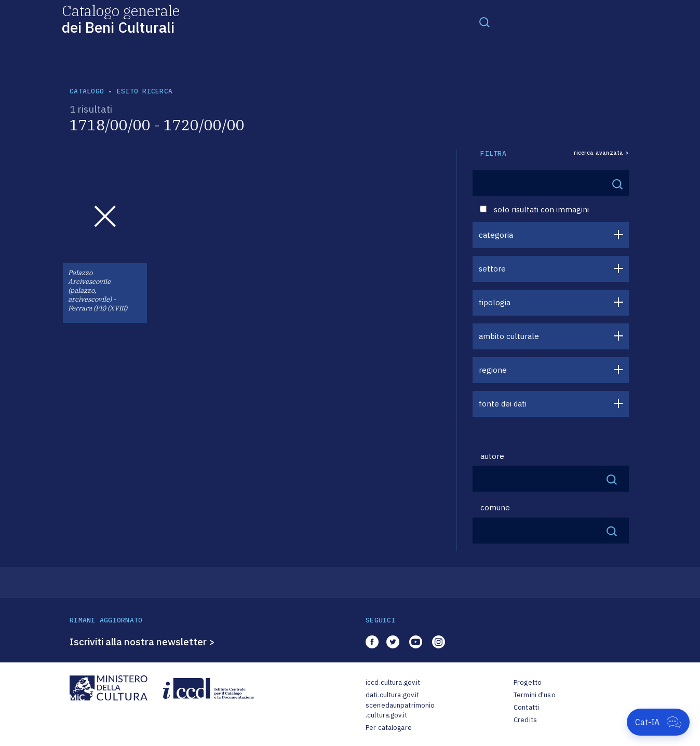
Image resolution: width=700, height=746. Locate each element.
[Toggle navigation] (484, 22)
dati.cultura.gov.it (392, 695)
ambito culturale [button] (509, 336)
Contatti (526, 707)
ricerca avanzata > (601, 153)
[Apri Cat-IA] (658, 722)
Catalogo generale (121, 18)
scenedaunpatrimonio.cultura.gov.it (400, 710)
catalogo (87, 91)
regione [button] (493, 370)
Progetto (528, 682)
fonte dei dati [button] (503, 404)
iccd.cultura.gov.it (393, 682)
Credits (525, 720)
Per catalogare (389, 728)
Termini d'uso (535, 695)
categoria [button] (496, 235)
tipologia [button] (495, 302)
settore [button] (492, 269)
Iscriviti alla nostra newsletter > (142, 642)
